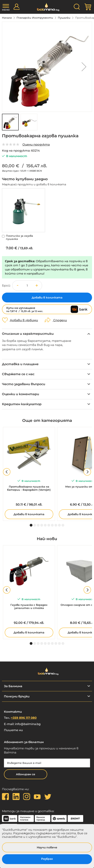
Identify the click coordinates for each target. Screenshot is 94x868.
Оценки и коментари (21, 394)
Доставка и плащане (20, 364)
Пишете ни (13, 730)
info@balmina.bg (28, 724)
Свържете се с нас (18, 374)
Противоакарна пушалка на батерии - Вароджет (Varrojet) (29, 488)
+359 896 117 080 (24, 718)
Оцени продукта (36, 144)
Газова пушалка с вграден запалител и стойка (29, 606)
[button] (84, 67)
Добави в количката (29, 514)
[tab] (47, 334)
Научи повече (47, 847)
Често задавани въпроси (24, 384)
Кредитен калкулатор (22, 404)
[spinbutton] (27, 285)
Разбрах (47, 859)
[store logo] (47, 7)
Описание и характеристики (28, 334)
